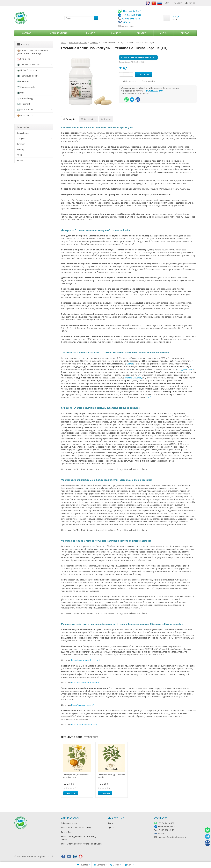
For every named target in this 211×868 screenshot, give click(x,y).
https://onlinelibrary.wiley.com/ (85, 683)
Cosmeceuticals (26, 87)
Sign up (190, 3)
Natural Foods (25, 110)
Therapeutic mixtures (28, 76)
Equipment (24, 104)
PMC (149, 397)
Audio (163, 33)
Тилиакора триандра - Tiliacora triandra (111, 776)
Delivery (141, 33)
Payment (116, 33)
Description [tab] (70, 119)
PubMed (129, 364)
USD (168, 3)
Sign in (111, 823)
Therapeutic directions (29, 65)
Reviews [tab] (106, 119)
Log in (178, 3)
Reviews (185, 33)
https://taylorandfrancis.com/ (84, 725)
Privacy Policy (67, 832)
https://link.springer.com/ (82, 705)
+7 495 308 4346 (166, 830)
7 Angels (91, 33)
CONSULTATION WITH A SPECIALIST (138, 57)
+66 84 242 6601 (166, 823)
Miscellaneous (25, 115)
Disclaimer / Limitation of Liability (76, 827)
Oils (20, 93)
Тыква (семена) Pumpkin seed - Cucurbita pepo (77, 776)
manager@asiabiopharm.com (172, 837)
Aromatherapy (25, 98)
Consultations (59, 33)
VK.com (162, 833)
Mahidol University (134, 378)
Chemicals (23, 81)
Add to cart (143, 74)
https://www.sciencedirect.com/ (86, 660)
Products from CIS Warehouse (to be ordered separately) (33, 52)
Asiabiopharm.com (70, 823)
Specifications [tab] (89, 119)
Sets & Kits (24, 59)
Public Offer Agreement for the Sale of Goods (82, 844)
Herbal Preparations (28, 70)
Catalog (27, 33)
